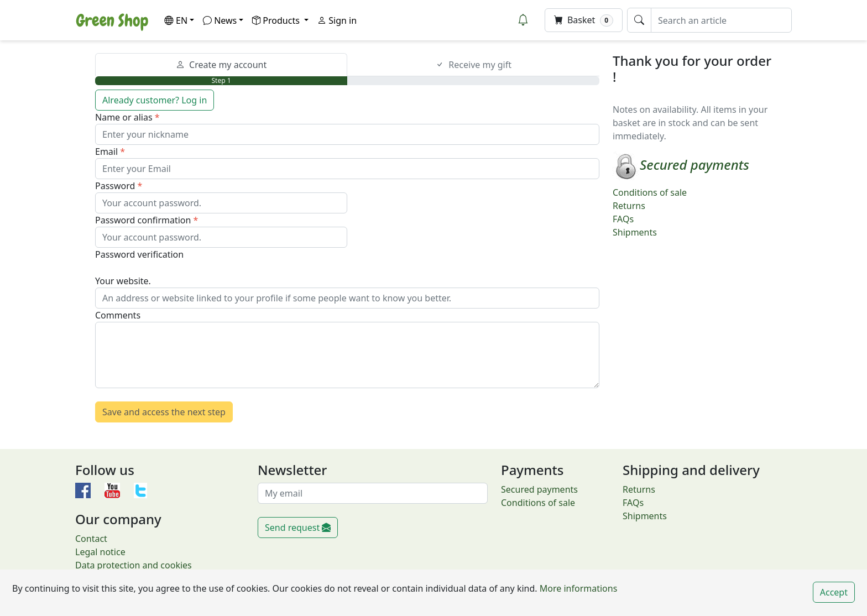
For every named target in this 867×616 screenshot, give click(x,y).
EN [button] (176, 20)
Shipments (635, 232)
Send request (298, 528)
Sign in (337, 20)
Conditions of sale (650, 192)
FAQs (623, 219)
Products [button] (277, 20)
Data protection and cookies (134, 565)
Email (106, 152)
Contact (91, 539)
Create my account (221, 65)
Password (115, 186)
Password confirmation (143, 220)
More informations (578, 588)
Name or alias (124, 117)
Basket (584, 20)
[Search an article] (721, 20)
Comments (118, 315)
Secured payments (539, 489)
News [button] (220, 20)
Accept (834, 592)
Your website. (123, 281)
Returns (629, 206)
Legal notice (100, 552)
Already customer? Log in (155, 100)
